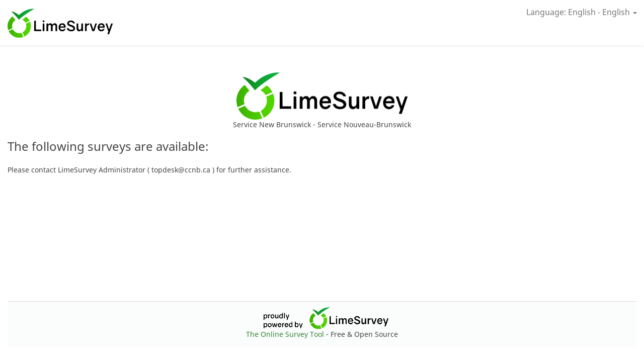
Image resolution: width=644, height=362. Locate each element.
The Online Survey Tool (286, 334)
